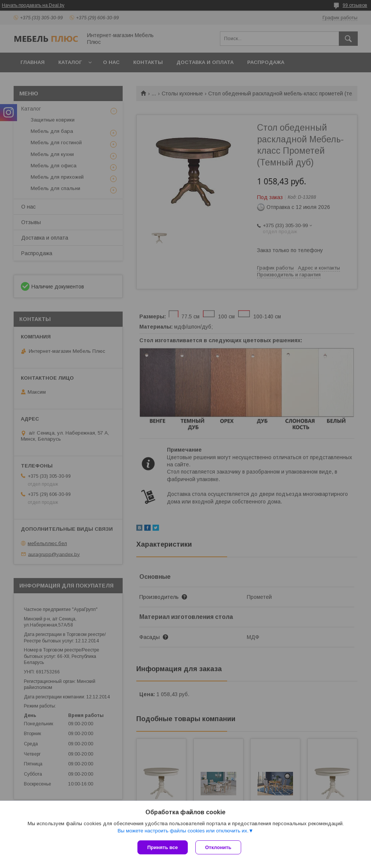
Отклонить (218, 847)
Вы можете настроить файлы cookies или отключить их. (183, 831)
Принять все (163, 847)
